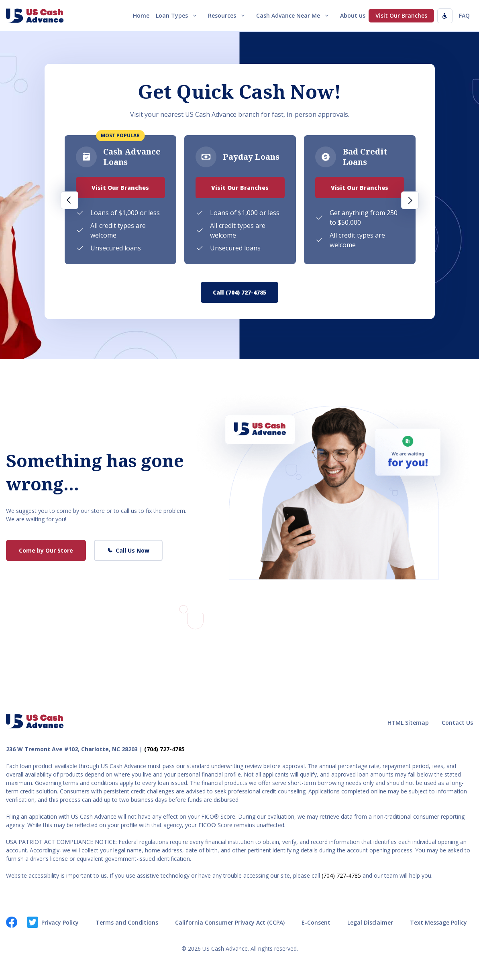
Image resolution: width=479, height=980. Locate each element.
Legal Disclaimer (370, 922)
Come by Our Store (46, 550)
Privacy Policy (60, 922)
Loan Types (179, 16)
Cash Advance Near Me (295, 16)
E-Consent (316, 922)
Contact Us (457, 723)
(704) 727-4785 (164, 749)
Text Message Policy (438, 922)
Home (141, 15)
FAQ (464, 15)
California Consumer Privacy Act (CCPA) (230, 922)
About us (353, 15)
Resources (229, 16)
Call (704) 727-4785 (239, 292)
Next (410, 200)
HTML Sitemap (408, 723)
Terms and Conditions (127, 922)
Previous (69, 200)
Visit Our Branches (401, 15)
